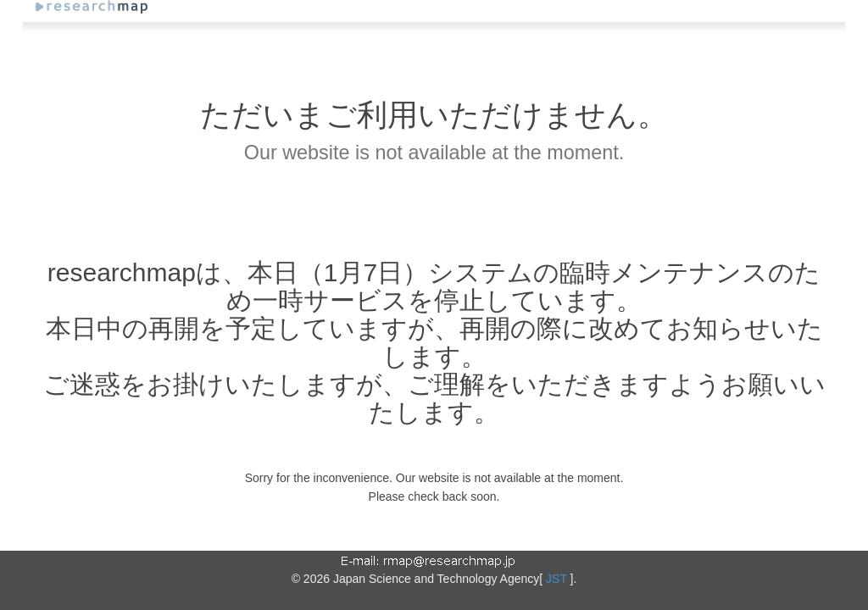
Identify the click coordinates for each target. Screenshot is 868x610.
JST (556, 579)
